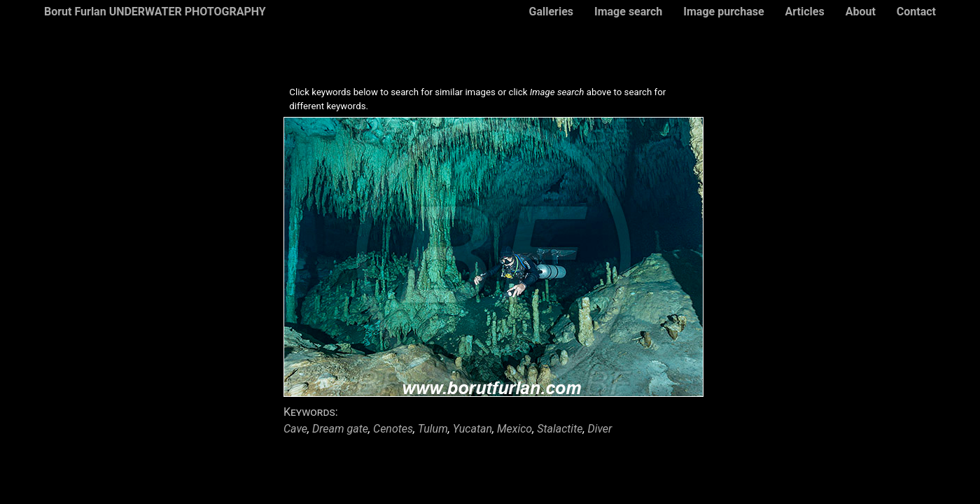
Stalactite (560, 429)
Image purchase (723, 12)
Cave (295, 429)
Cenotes (393, 429)
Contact (916, 12)
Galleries (551, 12)
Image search (628, 12)
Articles (805, 12)
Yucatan (472, 429)
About (861, 12)
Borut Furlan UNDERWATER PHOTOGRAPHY (155, 12)
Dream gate (340, 429)
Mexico (514, 429)
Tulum (433, 429)
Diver (600, 429)
